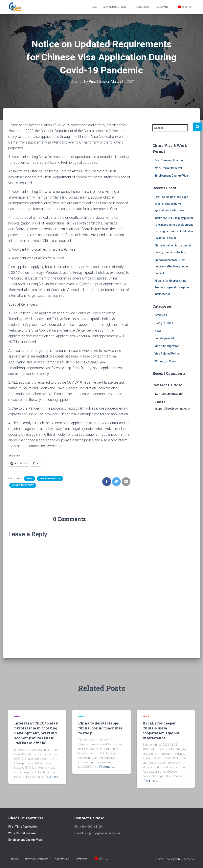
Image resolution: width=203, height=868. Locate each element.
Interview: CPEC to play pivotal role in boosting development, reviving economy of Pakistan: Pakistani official (36, 733)
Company (164, 7)
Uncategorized (164, 338)
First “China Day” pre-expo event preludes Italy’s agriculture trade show (171, 204)
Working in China (165, 361)
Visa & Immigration (50, 478)
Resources (143, 7)
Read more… (52, 777)
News (30, 478)
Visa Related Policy (23, 485)
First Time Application (169, 160)
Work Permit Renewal (168, 168)
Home (93, 7)
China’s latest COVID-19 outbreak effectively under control (171, 266)
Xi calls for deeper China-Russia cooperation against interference (172, 287)
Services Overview (116, 7)
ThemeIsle (188, 859)
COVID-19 (161, 315)
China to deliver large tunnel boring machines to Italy (100, 728)
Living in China (164, 323)
